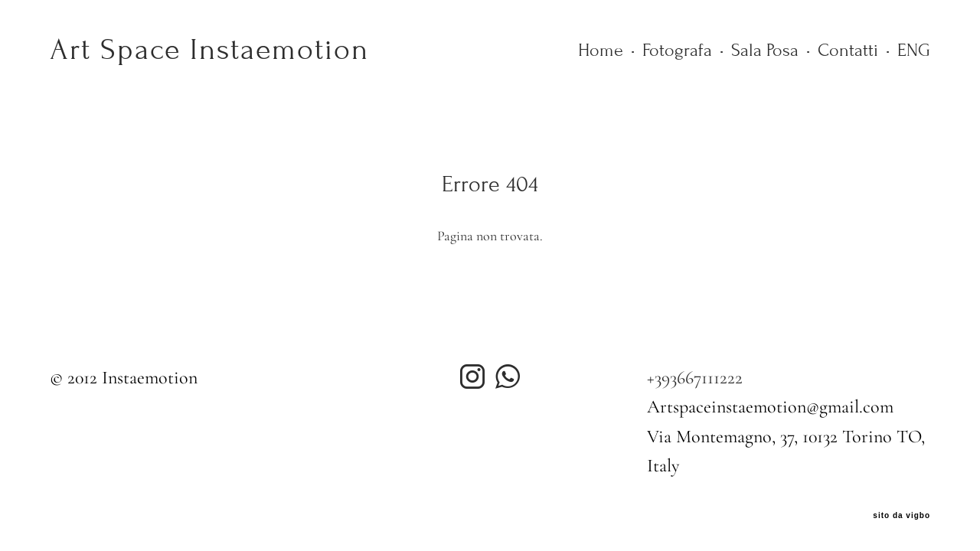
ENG (914, 51)
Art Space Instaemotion (205, 50)
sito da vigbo (902, 516)
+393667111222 (695, 378)
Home (601, 51)
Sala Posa (765, 51)
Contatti (848, 51)
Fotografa (677, 51)
